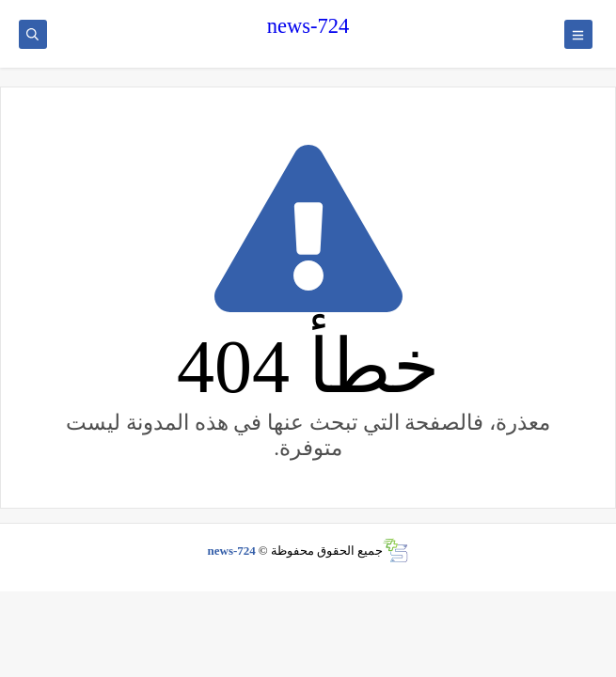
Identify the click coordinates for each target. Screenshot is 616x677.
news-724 (308, 26)
